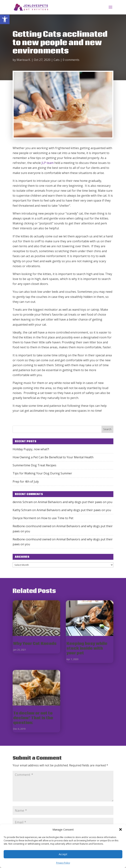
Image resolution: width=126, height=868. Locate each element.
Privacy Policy (63, 863)
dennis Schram (23, 502)
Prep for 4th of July (26, 482)
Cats (57, 60)
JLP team (48, 163)
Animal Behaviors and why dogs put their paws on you (75, 502)
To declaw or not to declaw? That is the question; (33, 718)
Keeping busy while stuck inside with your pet (87, 648)
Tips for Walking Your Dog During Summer (42, 473)
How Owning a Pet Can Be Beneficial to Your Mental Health (53, 457)
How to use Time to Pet (57, 518)
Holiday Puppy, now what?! (31, 449)
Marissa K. (24, 60)
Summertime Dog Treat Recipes (34, 465)
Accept (63, 854)
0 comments (71, 60)
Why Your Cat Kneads (35, 644)
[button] (5, 19)
